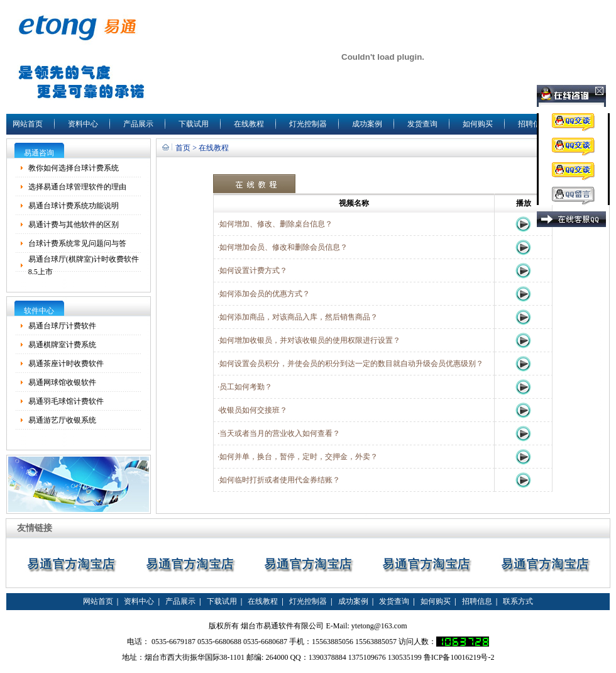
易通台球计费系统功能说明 (74, 206)
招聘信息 (533, 124)
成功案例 (367, 124)
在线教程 (249, 124)
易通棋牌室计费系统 (62, 345)
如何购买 (478, 124)
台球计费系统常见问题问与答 (77, 243)
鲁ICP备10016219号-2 (459, 657)
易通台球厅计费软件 (62, 326)
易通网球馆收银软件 (62, 382)
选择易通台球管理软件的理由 (77, 187)
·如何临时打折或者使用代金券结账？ (279, 480)
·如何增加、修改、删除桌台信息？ (273, 224)
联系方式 (518, 601)
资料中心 (83, 124)
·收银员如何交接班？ (250, 410)
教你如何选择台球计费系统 (74, 168)
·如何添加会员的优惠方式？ (262, 294)
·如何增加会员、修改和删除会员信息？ (281, 247)
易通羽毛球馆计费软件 (66, 401)
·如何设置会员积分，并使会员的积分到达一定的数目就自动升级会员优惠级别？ (349, 364)
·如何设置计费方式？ (250, 270)
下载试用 (194, 124)
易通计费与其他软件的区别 (74, 225)
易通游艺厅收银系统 (62, 420)
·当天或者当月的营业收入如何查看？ (277, 433)
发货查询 (422, 124)
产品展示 (138, 124)
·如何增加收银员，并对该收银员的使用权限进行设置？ (307, 340)
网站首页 (28, 124)
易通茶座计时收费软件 (66, 364)
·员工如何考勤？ (243, 387)
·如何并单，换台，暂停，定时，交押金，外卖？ (296, 457)
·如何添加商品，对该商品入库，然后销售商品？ (296, 317)
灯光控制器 (308, 124)
